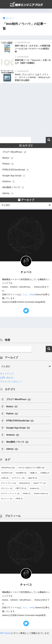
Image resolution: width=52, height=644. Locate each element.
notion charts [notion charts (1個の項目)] (41, 493)
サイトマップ (7, 374)
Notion (8, 158)
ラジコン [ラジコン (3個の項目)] (7, 488)
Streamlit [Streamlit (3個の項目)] (25, 483)
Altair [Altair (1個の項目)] (27, 493)
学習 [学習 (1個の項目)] (20, 499)
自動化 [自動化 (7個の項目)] (46, 473)
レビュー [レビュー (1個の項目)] (7, 499)
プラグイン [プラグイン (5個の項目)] (19, 478)
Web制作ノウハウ (13, 188)
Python (8, 164)
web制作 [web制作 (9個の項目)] (22, 473)
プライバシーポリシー (11, 382)
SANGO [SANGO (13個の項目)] (7, 473)
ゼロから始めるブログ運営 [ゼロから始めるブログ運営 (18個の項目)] (32, 468)
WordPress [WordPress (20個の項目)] (9, 468)
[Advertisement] (26, 111)
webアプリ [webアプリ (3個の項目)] (40, 483)
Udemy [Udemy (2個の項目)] (35, 488)
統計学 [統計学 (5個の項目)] (33, 478)
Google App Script (14, 176)
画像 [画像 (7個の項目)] (34, 473)
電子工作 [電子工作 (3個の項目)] (21, 488)
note (31, 294)
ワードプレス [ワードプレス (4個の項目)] (9, 483)
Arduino (9, 182)
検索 (49, 140)
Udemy (8, 193)
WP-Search (6, 633)
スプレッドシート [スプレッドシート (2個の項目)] (11, 493)
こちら (24, 294)
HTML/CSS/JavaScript (16, 170)
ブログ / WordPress (14, 152)
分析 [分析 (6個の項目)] (5, 478)
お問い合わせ (7, 378)
